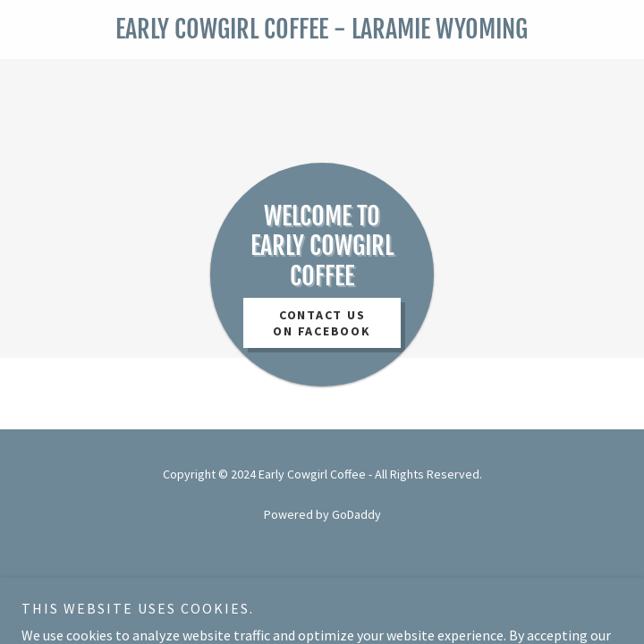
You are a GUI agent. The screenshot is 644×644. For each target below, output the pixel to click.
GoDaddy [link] (356, 514)
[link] (322, 30)
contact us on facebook (322, 323)
